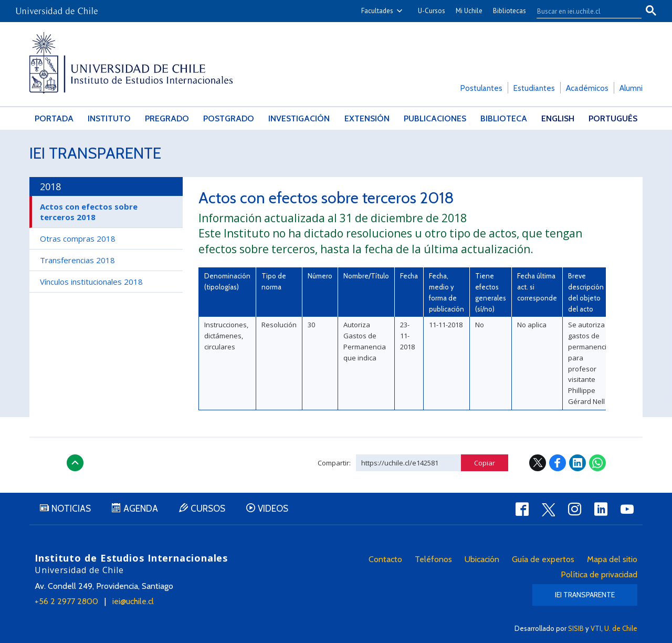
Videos (273, 509)
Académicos (587, 88)
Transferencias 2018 (77, 260)
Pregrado (167, 118)
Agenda (141, 509)
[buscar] (583, 11)
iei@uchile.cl (133, 601)
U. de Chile (621, 628)
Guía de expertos (543, 559)
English (558, 118)
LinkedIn (577, 463)
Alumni (631, 88)
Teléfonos (433, 559)
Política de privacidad (599, 574)
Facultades (377, 11)
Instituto (109, 118)
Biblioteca (504, 118)
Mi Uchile (469, 11)
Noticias (71, 509)
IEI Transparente (95, 153)
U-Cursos (432, 11)
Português (613, 118)
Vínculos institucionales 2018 (91, 282)
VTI (596, 628)
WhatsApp (597, 463)
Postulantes (481, 88)
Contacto (385, 559)
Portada (54, 118)
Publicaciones (435, 118)
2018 (50, 186)
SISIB (576, 628)
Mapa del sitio (612, 559)
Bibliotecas (510, 11)
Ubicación (482, 559)
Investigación (299, 118)
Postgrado (229, 118)
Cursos (208, 509)
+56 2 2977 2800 (66, 601)
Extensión (367, 118)
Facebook (558, 463)
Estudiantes (534, 88)
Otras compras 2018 (78, 238)
